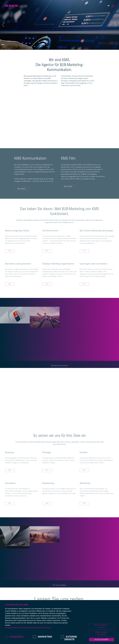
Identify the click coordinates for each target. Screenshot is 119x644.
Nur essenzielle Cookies (102, 626)
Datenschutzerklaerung (35, 628)
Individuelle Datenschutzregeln (16, 628)
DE (109, 6)
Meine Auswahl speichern (102, 634)
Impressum (47, 628)
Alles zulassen (102, 640)
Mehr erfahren (22, 189)
